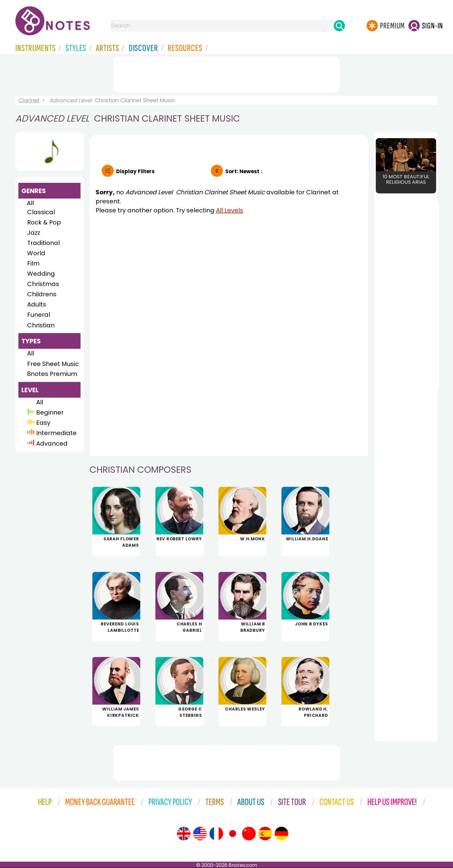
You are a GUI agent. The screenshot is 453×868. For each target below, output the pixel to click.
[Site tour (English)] (184, 834)
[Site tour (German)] (281, 834)
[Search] (339, 26)
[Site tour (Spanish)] (265, 834)
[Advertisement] (227, 73)
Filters (135, 171)
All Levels (230, 210)
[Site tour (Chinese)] (249, 834)
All (30, 203)
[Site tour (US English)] (200, 834)
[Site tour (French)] (216, 834)
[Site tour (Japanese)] (233, 834)
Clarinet (29, 100)
